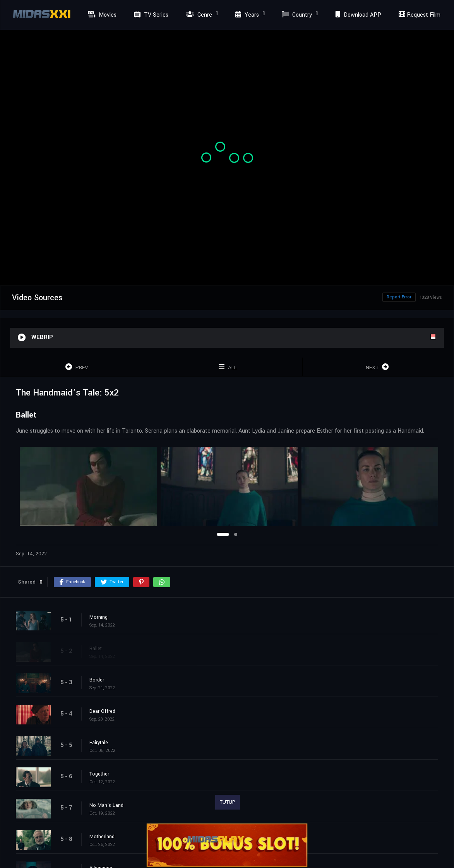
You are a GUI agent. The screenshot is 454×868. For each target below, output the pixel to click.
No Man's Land (106, 805)
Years (246, 15)
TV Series (150, 15)
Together (99, 774)
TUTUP (228, 802)
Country (296, 15)
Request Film (418, 15)
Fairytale (99, 743)
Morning (99, 617)
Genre (198, 15)
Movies (101, 15)
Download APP (357, 15)
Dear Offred (102, 711)
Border (97, 680)
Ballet (96, 649)
